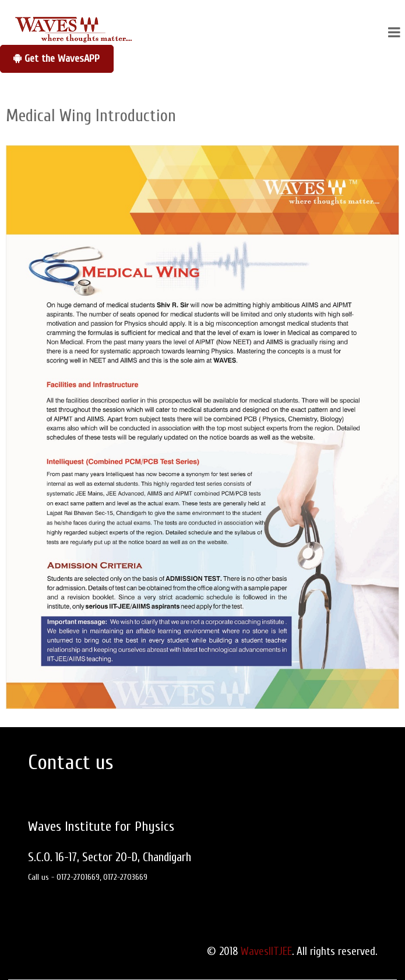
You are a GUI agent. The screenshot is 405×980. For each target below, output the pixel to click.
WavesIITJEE (266, 951)
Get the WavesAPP (57, 59)
